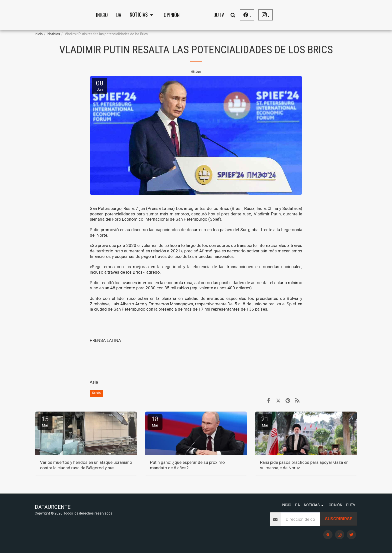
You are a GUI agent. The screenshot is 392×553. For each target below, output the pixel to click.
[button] (103, 15)
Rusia (96, 393)
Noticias (54, 34)
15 (45, 421)
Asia (94, 382)
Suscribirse (339, 519)
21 (265, 421)
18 (155, 421)
